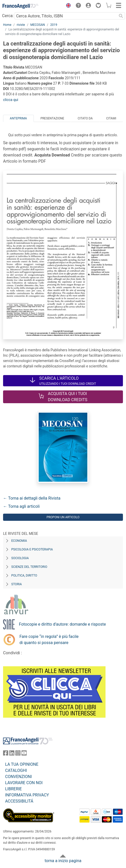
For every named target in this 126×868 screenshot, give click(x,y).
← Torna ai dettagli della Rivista (32, 498)
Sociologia (20, 558)
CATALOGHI (16, 770)
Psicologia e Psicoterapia (32, 549)
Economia (19, 541)
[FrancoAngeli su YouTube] (24, 754)
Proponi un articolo (63, 517)
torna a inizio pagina (63, 861)
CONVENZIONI (18, 777)
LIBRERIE (13, 789)
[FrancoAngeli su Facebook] (6, 754)
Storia (17, 584)
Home (7, 25)
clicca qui (11, 100)
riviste (21, 25)
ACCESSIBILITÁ (19, 801)
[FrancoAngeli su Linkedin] (12, 754)
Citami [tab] (111, 118)
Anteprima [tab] (18, 118)
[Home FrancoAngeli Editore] (20, 6)
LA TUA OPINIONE (22, 764)
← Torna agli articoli (21, 506)
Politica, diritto (24, 576)
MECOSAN (38, 25)
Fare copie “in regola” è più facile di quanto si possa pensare (49, 640)
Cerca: (8, 16)
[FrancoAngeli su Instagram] (18, 754)
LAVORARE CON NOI (24, 783)
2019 (54, 25)
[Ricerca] (121, 16)
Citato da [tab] (85, 118)
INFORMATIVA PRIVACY (27, 795)
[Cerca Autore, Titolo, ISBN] (66, 16)
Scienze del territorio (29, 567)
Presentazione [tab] (52, 118)
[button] (67, 6)
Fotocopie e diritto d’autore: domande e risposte (62, 624)
